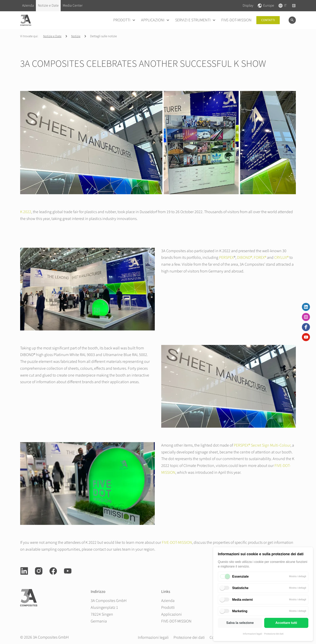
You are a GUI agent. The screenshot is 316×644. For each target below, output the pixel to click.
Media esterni (242, 600)
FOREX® (260, 258)
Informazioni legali (252, 634)
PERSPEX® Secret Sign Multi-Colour (262, 445)
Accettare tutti (286, 623)
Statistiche (240, 588)
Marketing (240, 611)
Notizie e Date (52, 36)
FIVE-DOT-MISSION (177, 543)
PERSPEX (226, 258)
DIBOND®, (245, 258)
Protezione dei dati (274, 634)
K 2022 (26, 212)
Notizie (76, 36)
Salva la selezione (240, 623)
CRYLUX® (281, 258)
